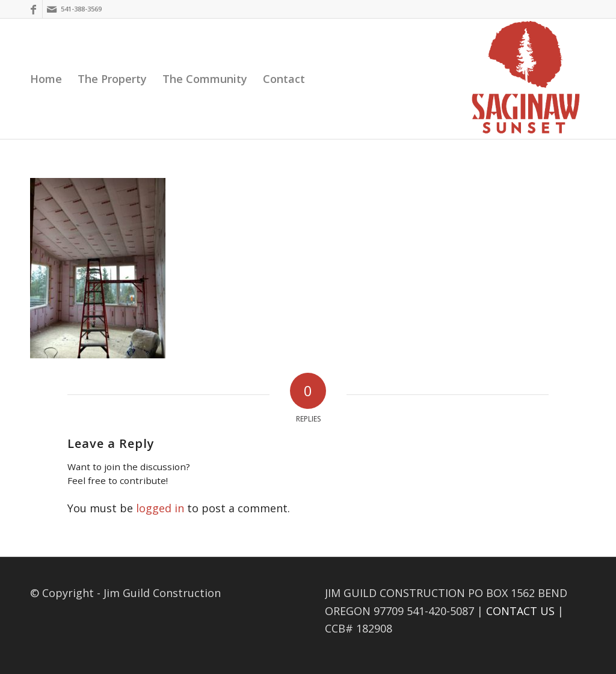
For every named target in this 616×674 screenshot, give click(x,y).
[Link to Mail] (52, 9)
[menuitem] (46, 79)
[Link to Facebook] (33, 9)
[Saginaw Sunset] (526, 79)
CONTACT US (520, 611)
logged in (160, 508)
